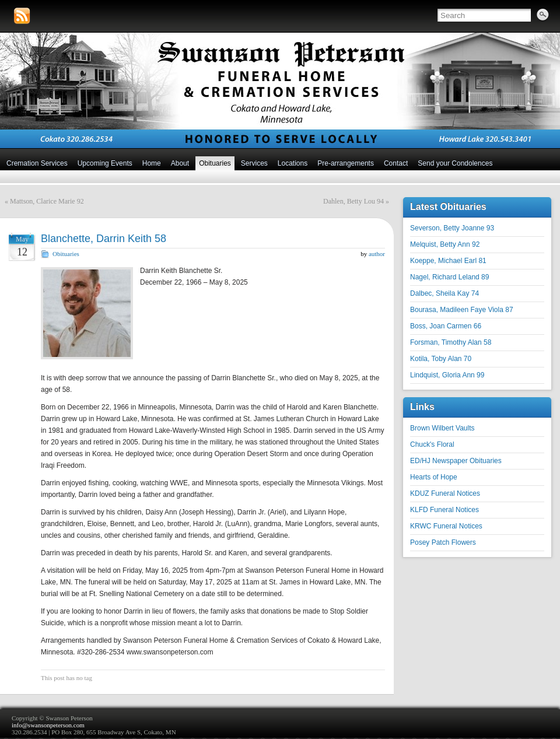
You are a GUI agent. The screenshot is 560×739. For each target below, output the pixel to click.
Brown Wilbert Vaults (442, 428)
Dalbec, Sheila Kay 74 (444, 293)
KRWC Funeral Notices (446, 526)
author (377, 254)
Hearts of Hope (434, 477)
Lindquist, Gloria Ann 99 (447, 375)
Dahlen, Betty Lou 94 (353, 201)
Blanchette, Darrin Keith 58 (104, 239)
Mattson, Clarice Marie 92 (47, 201)
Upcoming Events (105, 163)
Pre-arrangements (346, 163)
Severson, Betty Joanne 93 (452, 228)
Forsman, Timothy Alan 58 (451, 342)
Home (152, 163)
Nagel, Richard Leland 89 (449, 277)
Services (254, 163)
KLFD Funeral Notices (444, 510)
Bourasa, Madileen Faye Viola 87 (462, 310)
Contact (396, 163)
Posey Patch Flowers (443, 542)
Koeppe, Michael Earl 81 (448, 261)
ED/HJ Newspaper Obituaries (456, 461)
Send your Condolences (455, 163)
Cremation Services (37, 163)
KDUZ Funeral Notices (445, 493)
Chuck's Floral (432, 444)
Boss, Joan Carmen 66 (446, 326)
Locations (293, 163)
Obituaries (215, 163)
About (180, 163)
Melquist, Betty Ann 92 (445, 244)
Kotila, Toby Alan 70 (441, 359)
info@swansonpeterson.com (48, 725)
